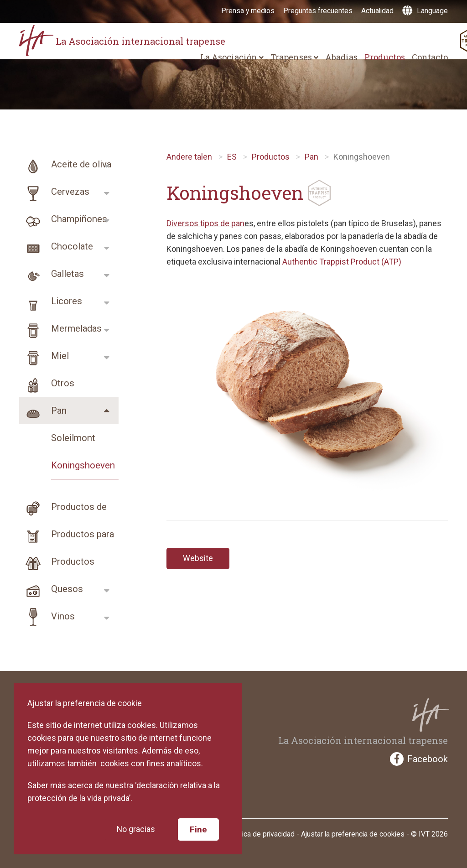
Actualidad (377, 11)
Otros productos (47, 383)
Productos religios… (57, 561)
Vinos (47, 616)
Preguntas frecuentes (318, 11)
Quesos (51, 589)
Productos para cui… (67, 534)
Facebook (419, 759)
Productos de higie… (63, 507)
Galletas (52, 274)
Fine (198, 829)
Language (425, 11)
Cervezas (54, 192)
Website (198, 559)
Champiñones (63, 219)
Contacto (430, 57)
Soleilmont (73, 438)
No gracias (136, 829)
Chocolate (56, 246)
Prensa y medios (248, 11)
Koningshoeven (83, 465)
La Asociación (232, 57)
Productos (385, 57)
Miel (44, 356)
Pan (43, 411)
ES (232, 157)
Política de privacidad (261, 834)
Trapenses (294, 57)
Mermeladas (60, 328)
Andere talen (189, 157)
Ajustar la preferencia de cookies (353, 834)
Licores (51, 301)
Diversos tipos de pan (205, 223)
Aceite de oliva (65, 164)
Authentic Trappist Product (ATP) (342, 262)
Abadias (341, 57)
